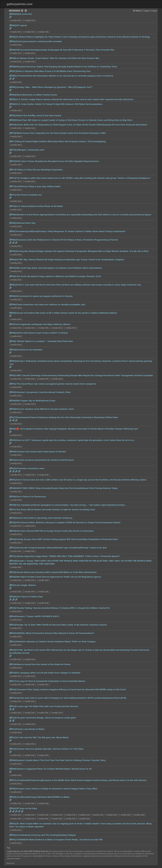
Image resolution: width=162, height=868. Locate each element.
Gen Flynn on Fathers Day (30, 597)
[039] (13, 497)
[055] (13, 341)
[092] (13, 37)
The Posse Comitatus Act (29, 195)
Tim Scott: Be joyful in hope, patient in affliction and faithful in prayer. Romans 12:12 (59, 276)
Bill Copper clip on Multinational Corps (36, 401)
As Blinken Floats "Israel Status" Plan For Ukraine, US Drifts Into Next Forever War (58, 58)
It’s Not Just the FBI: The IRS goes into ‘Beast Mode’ (43, 737)
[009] (13, 760)
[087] (13, 71)
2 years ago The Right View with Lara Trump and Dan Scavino (47, 706)
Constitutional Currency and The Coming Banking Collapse (46, 835)
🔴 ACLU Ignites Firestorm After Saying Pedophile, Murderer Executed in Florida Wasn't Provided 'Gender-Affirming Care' (77, 429)
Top (8, 848)
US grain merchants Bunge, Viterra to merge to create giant (46, 718)
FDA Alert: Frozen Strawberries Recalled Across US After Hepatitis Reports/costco (58, 161)
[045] (13, 440)
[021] (13, 642)
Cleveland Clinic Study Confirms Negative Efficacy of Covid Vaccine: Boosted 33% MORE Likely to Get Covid (71, 690)
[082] (13, 104)
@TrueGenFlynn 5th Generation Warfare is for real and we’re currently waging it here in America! (65, 76)
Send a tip (10, 863)
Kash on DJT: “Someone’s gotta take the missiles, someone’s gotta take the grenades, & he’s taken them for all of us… (76, 440)
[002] (13, 835)
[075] (13, 161)
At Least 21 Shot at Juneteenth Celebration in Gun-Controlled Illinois (51, 681)
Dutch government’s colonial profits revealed (39, 41)
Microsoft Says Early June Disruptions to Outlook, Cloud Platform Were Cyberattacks (59, 268)
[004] (13, 808)
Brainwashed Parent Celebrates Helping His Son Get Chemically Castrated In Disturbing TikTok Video (67, 417)
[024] (13, 616)
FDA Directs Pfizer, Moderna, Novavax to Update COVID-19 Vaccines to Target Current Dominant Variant (68, 522)
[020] (13, 650)
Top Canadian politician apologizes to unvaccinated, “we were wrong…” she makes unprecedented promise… (72, 505)
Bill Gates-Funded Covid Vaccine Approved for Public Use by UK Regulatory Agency (59, 577)
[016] (13, 690)
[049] (13, 401)
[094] (13, 14)
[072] (13, 186)
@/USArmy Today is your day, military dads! (38, 186)
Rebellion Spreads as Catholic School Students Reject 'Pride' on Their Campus (56, 642)
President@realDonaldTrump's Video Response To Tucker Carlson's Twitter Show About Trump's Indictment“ (71, 231)
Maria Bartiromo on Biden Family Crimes (37, 95)
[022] (13, 633)
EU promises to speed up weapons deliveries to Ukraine (45, 296)
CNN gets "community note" (31, 150)
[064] (13, 260)
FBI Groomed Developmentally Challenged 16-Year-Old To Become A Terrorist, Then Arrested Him (65, 50)
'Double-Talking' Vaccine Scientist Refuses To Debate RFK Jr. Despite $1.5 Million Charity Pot (63, 608)
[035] (13, 522)
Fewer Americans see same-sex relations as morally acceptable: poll (51, 305)
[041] (13, 480)
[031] (13, 556)
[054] (13, 350)
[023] (13, 625)
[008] (13, 769)
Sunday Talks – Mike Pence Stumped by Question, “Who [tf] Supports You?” (55, 87)
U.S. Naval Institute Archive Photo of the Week (40, 206)
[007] (13, 780)
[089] (13, 58)
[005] (13, 797)
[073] (13, 178)
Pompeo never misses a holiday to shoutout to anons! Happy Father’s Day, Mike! (57, 789)
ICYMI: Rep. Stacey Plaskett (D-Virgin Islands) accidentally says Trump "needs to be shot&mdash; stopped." (71, 260)
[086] (13, 76)
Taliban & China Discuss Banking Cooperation (40, 170)
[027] (13, 585)
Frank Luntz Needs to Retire (30, 729)
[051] (13, 384)
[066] (13, 240)
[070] (13, 206)
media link (16, 20)
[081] (13, 115)
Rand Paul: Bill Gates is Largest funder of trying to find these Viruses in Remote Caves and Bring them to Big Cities (74, 120)
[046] (13, 429)
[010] (13, 749)
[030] (13, 561)
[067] (13, 231)
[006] (13, 789)
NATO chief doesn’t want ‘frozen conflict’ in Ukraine (42, 333)
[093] (13, 25)
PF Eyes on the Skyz (27, 808)
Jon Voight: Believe (26, 585)
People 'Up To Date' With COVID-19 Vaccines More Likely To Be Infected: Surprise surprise (62, 625)
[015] (13, 698)
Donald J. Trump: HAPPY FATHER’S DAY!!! (38, 616)
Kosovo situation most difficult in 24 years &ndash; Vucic (45, 409)
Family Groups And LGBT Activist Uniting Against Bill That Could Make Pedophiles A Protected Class (67, 539)
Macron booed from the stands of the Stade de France (43, 664)
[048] (13, 409)
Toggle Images (150, 11)
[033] (13, 539)
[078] (13, 133)
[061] (13, 285)
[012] (13, 729)
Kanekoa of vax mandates (29, 350)
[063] (13, 268)
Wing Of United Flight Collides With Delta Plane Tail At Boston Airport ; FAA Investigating (61, 141)
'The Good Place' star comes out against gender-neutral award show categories (56, 384)
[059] (13, 305)
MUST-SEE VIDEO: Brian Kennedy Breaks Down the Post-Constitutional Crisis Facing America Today (67, 488)
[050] (13, 392)
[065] (13, 251)
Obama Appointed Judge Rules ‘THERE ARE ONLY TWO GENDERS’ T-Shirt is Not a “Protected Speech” (68, 556)
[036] (13, 518)
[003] (13, 824)
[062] (13, 276)
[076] (13, 150)
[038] (13, 505)
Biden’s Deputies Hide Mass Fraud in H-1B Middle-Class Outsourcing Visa (53, 71)
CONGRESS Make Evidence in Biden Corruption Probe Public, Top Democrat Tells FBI (59, 840)
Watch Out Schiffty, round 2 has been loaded (39, 115)
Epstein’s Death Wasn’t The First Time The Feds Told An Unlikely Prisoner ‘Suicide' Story (61, 760)
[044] (13, 452)
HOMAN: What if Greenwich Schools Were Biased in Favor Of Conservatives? (55, 633)
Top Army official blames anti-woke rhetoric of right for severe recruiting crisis (56, 510)
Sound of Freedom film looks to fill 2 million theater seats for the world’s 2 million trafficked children (67, 313)
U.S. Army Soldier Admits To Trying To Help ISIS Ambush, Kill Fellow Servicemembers (59, 104)
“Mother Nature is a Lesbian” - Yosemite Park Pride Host (45, 341)
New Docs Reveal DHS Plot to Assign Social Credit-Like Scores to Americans (55, 531)
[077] (13, 141)
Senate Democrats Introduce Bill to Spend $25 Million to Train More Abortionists (57, 572)
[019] (13, 664)
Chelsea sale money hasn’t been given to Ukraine (41, 452)
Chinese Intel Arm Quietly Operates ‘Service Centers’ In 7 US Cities (50, 749)
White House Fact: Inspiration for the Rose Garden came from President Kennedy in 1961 (61, 133)
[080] (13, 120)
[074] (13, 170)
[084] (13, 95)
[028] (13, 577)
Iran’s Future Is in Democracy (31, 497)
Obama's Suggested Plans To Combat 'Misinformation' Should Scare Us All (54, 769)
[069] (13, 215)
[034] (13, 531)
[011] (13, 737)
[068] (13, 223)
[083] (13, 99)
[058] (13, 313)
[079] (13, 125)
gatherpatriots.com (20, 4)
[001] (13, 840)
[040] (13, 488)
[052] (13, 375)
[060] (13, 296)
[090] (13, 50)
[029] (13, 572)
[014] (13, 706)
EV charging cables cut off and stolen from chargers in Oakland (48, 673)
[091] (13, 41)
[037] (13, 510)
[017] (13, 681)
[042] (13, 468)
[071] (13, 195)
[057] (13, 324)
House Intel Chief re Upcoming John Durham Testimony (44, 518)
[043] (13, 460)
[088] (13, 67)
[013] (13, 718)
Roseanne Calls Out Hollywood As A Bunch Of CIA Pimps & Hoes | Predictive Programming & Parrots (67, 240)
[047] (13, 417)
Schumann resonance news (30, 468)
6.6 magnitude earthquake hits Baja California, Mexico (43, 324)
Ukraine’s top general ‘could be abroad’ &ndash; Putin (44, 392)
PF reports (22, 25)
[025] (13, 608)
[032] (13, 548)
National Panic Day (26, 223)
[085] (13, 87)
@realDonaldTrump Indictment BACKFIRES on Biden (43, 797)
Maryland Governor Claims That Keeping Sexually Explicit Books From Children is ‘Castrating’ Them (67, 67)
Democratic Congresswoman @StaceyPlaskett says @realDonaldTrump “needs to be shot (62, 548)
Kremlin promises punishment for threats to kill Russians (45, 460)
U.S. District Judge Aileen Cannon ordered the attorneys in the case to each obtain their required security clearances (75, 99)
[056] (13, 333)
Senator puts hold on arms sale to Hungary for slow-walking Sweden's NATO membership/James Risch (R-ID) (71, 698)
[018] (13, 673)
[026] (13, 597)
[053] (13, 361)
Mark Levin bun (24, 14)
